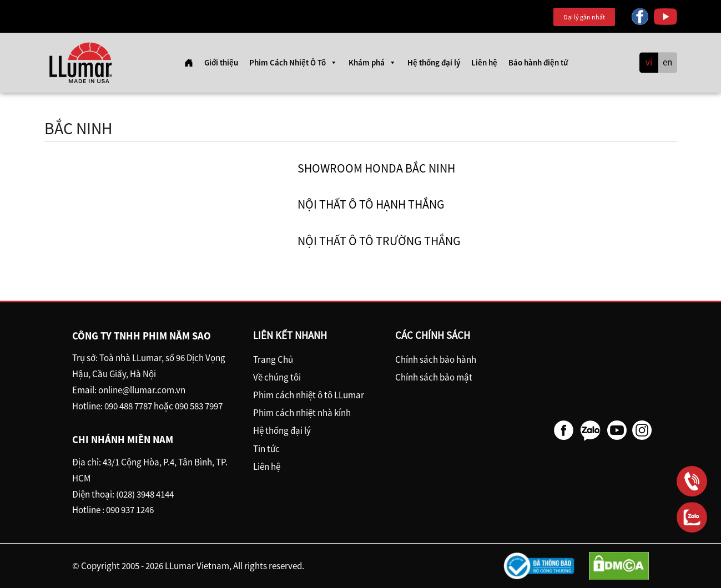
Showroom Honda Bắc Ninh (376, 168)
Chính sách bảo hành (436, 359)
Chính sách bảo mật (434, 377)
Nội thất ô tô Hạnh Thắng (371, 204)
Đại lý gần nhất (584, 17)
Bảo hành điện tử (538, 62)
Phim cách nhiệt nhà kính (302, 413)
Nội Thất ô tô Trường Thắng (379, 241)
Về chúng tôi (277, 377)
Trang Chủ (273, 359)
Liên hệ (484, 62)
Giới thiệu (221, 62)
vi (649, 63)
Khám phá (372, 63)
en (667, 63)
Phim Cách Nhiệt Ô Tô (293, 63)
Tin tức (266, 449)
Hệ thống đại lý (434, 62)
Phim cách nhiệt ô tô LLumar (309, 395)
